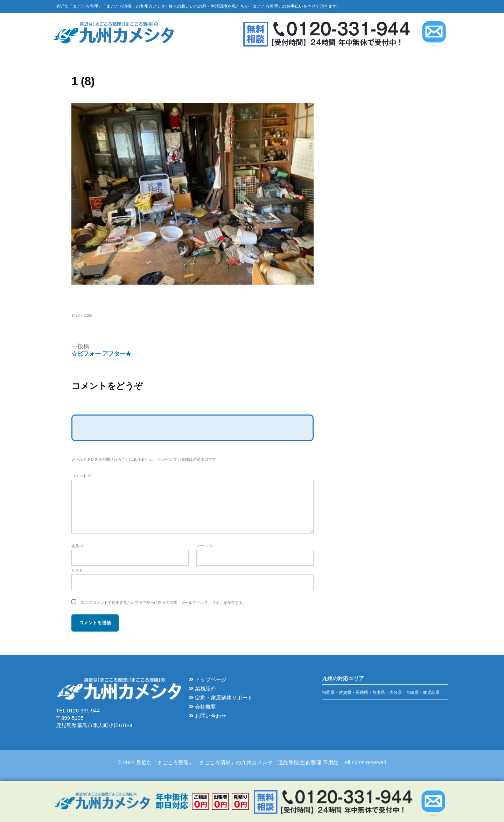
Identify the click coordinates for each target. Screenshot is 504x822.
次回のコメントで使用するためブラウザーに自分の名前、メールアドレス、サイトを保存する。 (164, 602)
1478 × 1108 (82, 315)
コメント (82, 476)
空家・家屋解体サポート (221, 698)
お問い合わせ (208, 716)
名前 (78, 546)
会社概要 (202, 707)
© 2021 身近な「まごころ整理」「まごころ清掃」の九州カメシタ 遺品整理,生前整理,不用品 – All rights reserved (252, 762)
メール (205, 546)
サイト (77, 570)
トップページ (208, 679)
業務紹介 (202, 688)
